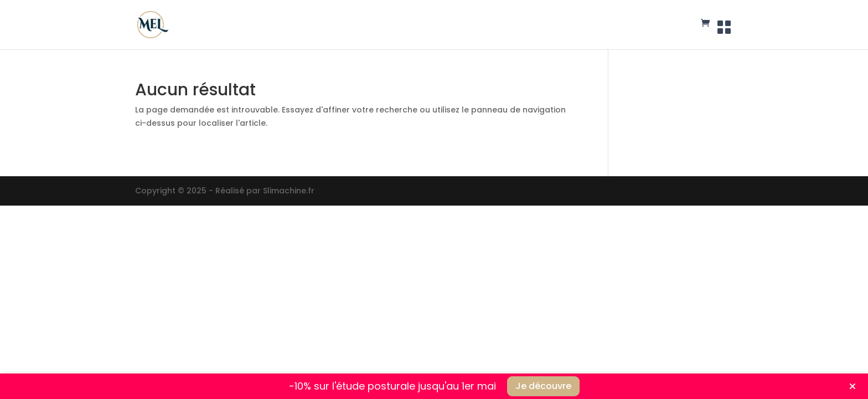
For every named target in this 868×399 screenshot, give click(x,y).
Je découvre (543, 386)
